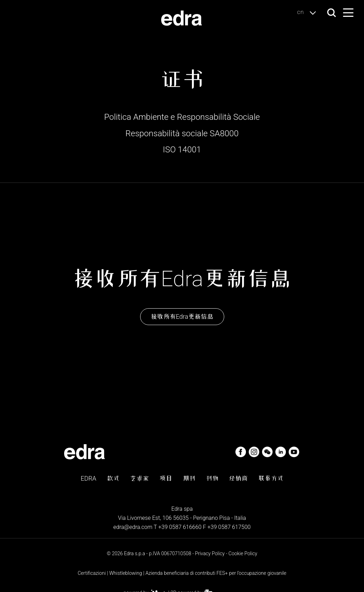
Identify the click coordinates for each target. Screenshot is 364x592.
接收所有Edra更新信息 (182, 316)
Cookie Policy (243, 553)
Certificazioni (92, 573)
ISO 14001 (182, 150)
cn (308, 13)
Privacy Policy (210, 553)
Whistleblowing (126, 573)
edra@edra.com (133, 527)
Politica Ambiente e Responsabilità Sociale (182, 117)
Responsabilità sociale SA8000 (182, 133)
